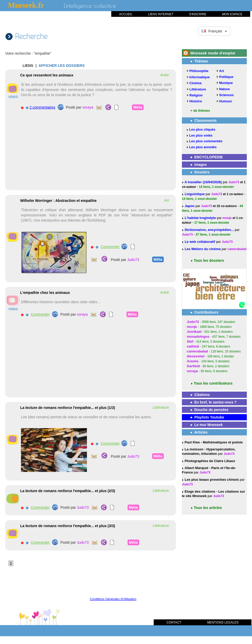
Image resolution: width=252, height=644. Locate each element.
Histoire (196, 101)
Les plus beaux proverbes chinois (211, 480)
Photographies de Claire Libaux (209, 461)
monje (227, 218)
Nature (224, 89)
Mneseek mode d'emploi (213, 53)
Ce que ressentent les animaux (47, 75)
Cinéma (195, 83)
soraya (88, 107)
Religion (196, 95)
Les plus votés (201, 135)
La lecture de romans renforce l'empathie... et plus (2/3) (68, 491)
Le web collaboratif (200, 242)
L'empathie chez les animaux (45, 293)
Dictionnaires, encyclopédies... (210, 230)
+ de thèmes (200, 111)
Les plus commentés (206, 141)
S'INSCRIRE (198, 14)
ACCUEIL (126, 14)
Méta (138, 107)
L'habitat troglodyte (201, 218)
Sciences (226, 95)
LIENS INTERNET (161, 14)
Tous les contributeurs (213, 383)
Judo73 (133, 260)
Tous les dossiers (209, 260)
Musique (226, 83)
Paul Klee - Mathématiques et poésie (213, 442)
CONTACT (174, 622)
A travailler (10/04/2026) (204, 182)
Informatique (200, 77)
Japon (190, 206)
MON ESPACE (232, 14)
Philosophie (199, 71)
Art (222, 71)
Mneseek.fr (26, 5)
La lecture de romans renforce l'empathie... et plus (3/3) (68, 526)
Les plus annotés (203, 147)
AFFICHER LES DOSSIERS (62, 66)
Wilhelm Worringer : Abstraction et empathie (58, 201)
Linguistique (195, 194)
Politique (226, 77)
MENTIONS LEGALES (223, 622)
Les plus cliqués (202, 129)
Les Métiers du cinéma (203, 249)
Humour (226, 101)
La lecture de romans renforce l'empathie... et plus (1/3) (68, 408)
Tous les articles (208, 508)
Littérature (198, 89)
